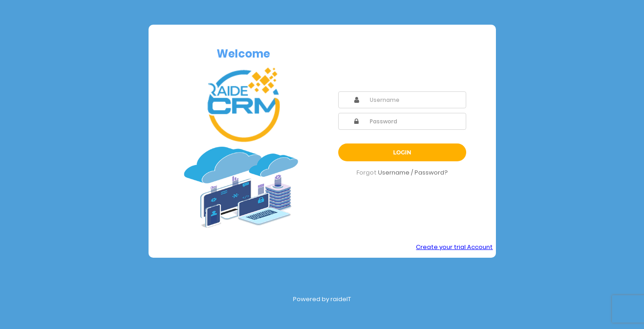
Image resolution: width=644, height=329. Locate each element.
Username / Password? (413, 172)
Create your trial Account (454, 247)
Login (402, 152)
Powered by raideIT (322, 299)
